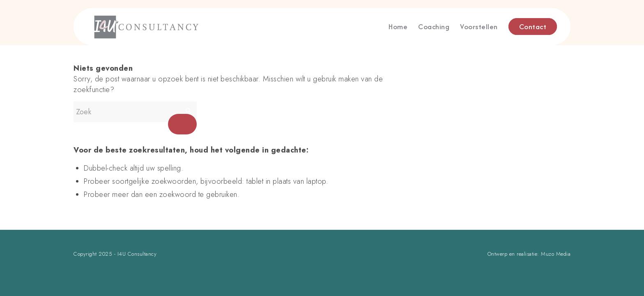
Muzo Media (556, 254)
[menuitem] (398, 27)
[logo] (179, 27)
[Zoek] (135, 112)
